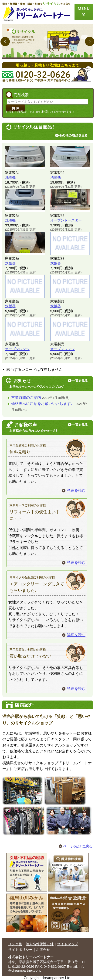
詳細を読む (76, 490)
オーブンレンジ (17, 349)
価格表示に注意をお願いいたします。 (43, 404)
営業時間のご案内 (26, 398)
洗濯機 (10, 177)
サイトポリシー (20, 950)
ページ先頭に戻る (78, 846)
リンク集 (15, 944)
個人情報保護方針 (40, 944)
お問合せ (43, 950)
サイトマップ (68, 944)
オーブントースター (66, 220)
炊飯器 (10, 263)
